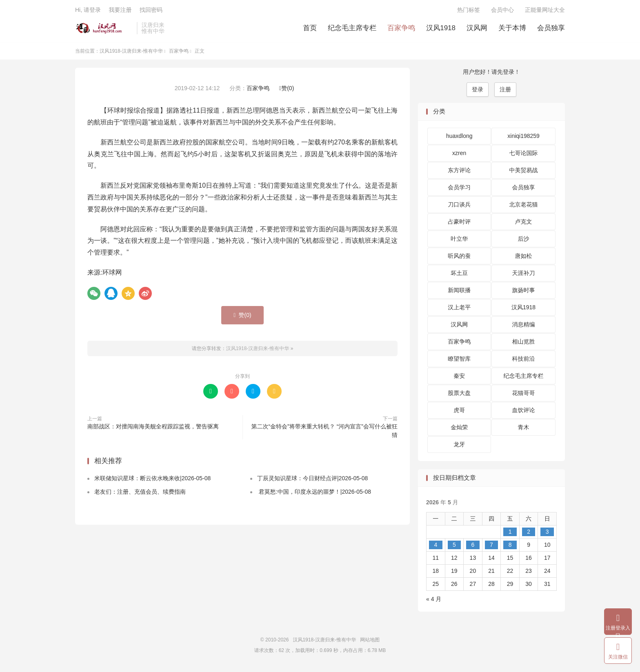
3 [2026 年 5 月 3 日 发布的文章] (547, 533)
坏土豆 (459, 275)
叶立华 (459, 240)
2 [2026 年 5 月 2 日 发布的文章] (529, 533)
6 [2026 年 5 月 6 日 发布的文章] (473, 546)
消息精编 (524, 326)
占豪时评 (459, 223)
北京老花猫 (524, 206)
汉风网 (477, 29)
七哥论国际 (524, 155)
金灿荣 (459, 429)
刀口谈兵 (459, 206)
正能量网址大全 (545, 11)
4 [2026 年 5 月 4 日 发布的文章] (436, 546)
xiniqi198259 (523, 138)
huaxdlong (459, 138)
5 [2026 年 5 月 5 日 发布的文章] (454, 546)
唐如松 (524, 257)
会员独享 (551, 29)
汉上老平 (459, 309)
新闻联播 (459, 292)
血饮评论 (524, 412)
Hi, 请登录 (88, 11)
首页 (310, 29)
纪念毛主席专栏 (352, 29)
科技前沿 (524, 360)
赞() (287, 90)
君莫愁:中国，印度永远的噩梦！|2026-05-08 (314, 493)
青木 (524, 429)
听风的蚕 (459, 257)
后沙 (524, 240)
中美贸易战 (524, 172)
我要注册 (120, 11)
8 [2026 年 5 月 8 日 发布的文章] (510, 546)
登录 (478, 91)
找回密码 (151, 11)
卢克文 (524, 223)
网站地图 (370, 641)
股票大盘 (459, 395)
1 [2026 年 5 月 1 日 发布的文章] (510, 533)
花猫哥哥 (524, 395)
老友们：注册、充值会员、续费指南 (140, 493)
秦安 (459, 377)
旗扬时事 (524, 292)
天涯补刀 (524, 275)
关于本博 (512, 29)
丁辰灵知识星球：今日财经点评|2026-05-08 (312, 480)
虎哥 (459, 412)
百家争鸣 (401, 29)
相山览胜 (524, 343)
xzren (459, 155)
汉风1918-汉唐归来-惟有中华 (104, 29)
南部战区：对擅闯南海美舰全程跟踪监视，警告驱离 (153, 428)
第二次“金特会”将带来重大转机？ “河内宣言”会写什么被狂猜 (324, 432)
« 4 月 (434, 601)
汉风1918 (441, 29)
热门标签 (469, 11)
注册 (505, 91)
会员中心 (502, 11)
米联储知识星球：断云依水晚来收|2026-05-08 (152, 480)
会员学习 (459, 189)
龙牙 (459, 446)
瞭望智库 (459, 360)
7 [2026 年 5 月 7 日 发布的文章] (491, 546)
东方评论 (459, 172)
